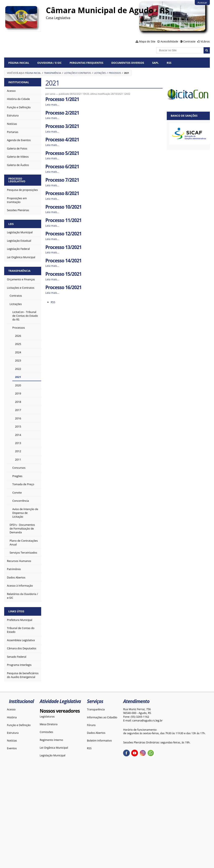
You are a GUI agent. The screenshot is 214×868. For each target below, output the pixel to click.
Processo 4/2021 (62, 140)
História (12, 717)
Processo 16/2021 (63, 287)
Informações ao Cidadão (102, 717)
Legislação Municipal (53, 755)
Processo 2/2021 (62, 113)
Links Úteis (16, 611)
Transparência (53, 73)
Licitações (100, 73)
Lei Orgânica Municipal (54, 748)
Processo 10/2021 (63, 207)
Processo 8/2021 (62, 193)
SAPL (155, 63)
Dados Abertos (96, 733)
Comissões (46, 732)
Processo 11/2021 (63, 220)
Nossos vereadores (60, 711)
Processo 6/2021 (62, 167)
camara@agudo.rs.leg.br (147, 720)
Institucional (19, 82)
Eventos (12, 748)
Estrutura (13, 733)
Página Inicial (19, 63)
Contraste (189, 41)
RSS (169, 63)
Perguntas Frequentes (86, 63)
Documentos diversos (128, 63)
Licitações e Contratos (78, 73)
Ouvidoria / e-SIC (49, 63)
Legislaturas (47, 716)
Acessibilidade (169, 41)
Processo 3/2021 (62, 126)
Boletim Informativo (99, 740)
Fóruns (91, 725)
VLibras (205, 41)
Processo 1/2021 (62, 99)
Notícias (12, 740)
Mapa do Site (147, 41)
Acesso (11, 709)
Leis (11, 224)
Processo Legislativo (17, 180)
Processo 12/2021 (63, 234)
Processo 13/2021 (63, 247)
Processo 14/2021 (63, 261)
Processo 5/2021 (62, 153)
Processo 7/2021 (62, 180)
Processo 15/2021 (63, 274)
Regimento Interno (51, 740)
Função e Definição (19, 725)
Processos (115, 73)
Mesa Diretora (49, 724)
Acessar (202, 3)
